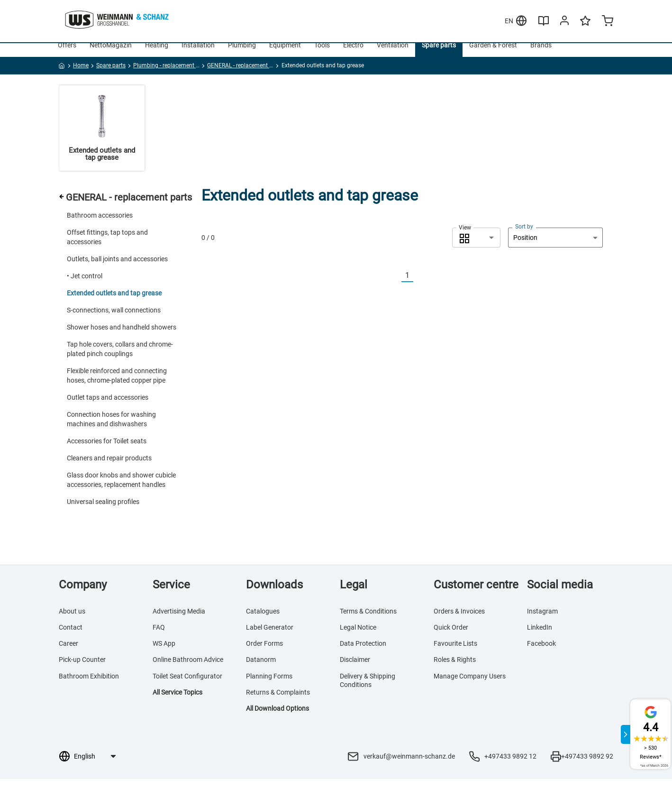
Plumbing (242, 54)
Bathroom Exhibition (89, 685)
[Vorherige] (396, 285)
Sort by (524, 236)
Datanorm (261, 669)
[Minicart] (608, 22)
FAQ (159, 636)
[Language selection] (95, 765)
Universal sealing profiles (103, 511)
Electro (353, 54)
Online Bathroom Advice (188, 669)
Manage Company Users (470, 685)
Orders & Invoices (459, 620)
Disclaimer (355, 669)
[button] (476, 247)
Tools (322, 54)
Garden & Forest (493, 54)
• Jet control (85, 285)
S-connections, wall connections (114, 319)
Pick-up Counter (82, 669)
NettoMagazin (111, 54)
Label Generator (270, 636)
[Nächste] (419, 285)
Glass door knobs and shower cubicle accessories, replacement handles (121, 489)
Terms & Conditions (368, 620)
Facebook (541, 652)
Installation (198, 54)
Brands (541, 54)
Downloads (274, 594)
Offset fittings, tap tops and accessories (107, 246)
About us (72, 620)
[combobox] (476, 247)
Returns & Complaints (278, 701)
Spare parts (439, 54)
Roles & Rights (455, 669)
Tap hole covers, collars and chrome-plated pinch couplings (120, 358)
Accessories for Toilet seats (107, 450)
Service (171, 594)
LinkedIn (540, 636)
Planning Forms (269, 685)
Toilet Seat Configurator (187, 685)
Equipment (285, 54)
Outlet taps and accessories (108, 406)
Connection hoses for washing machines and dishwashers (111, 428)
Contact (71, 636)
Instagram (542, 620)
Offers (67, 54)
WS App (164, 652)
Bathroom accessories (100, 224)
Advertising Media (179, 620)
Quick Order (451, 636)
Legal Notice (358, 636)
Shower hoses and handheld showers (122, 336)
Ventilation (393, 54)
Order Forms (264, 652)
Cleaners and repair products (109, 467)
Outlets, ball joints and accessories (117, 268)
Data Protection (363, 652)
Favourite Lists (455, 652)
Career (68, 652)
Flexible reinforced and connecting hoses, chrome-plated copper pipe (117, 385)
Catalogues (263, 620)
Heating (157, 54)
